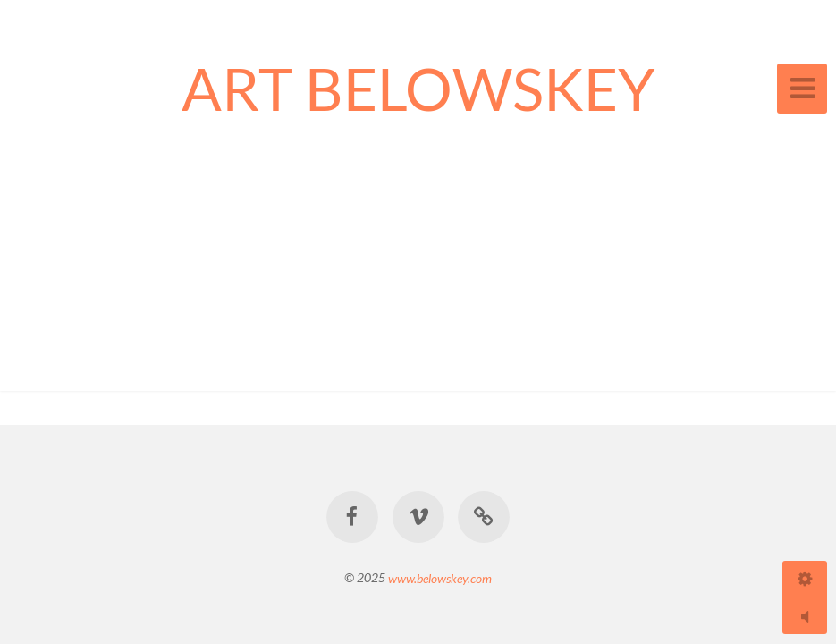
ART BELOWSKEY (418, 88)
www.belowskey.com (440, 577)
